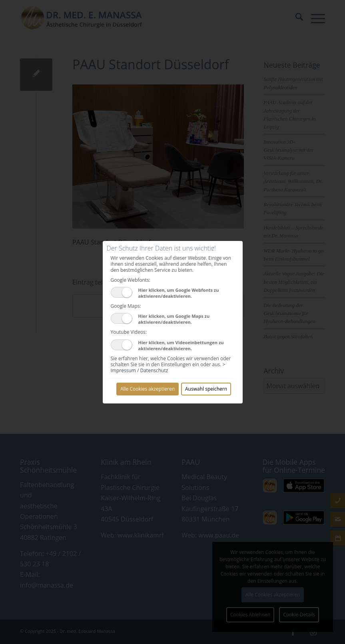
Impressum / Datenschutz (140, 370)
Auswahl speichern (206, 389)
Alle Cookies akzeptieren (148, 389)
